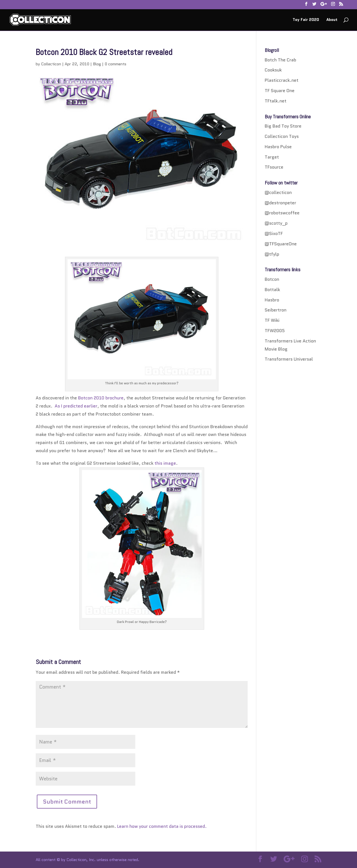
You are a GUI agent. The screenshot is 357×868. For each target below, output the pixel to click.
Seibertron (276, 310)
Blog (97, 64)
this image (165, 463)
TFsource (274, 167)
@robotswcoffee (282, 213)
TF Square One (280, 91)
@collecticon (278, 192)
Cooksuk (273, 70)
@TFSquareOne (281, 244)
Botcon (272, 279)
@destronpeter (280, 203)
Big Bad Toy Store (283, 126)
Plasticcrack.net (282, 80)
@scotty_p (276, 223)
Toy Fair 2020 (306, 20)
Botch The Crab (280, 60)
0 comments (115, 64)
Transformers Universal (289, 359)
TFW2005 (275, 331)
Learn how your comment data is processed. (162, 826)
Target (272, 157)
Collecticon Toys (282, 136)
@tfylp (272, 254)
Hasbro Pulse (278, 147)
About (332, 20)
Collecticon (51, 64)
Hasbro (272, 300)
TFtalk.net (276, 101)
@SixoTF (274, 233)
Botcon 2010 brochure (101, 398)
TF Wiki (272, 320)
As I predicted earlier (76, 406)
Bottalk (272, 290)
